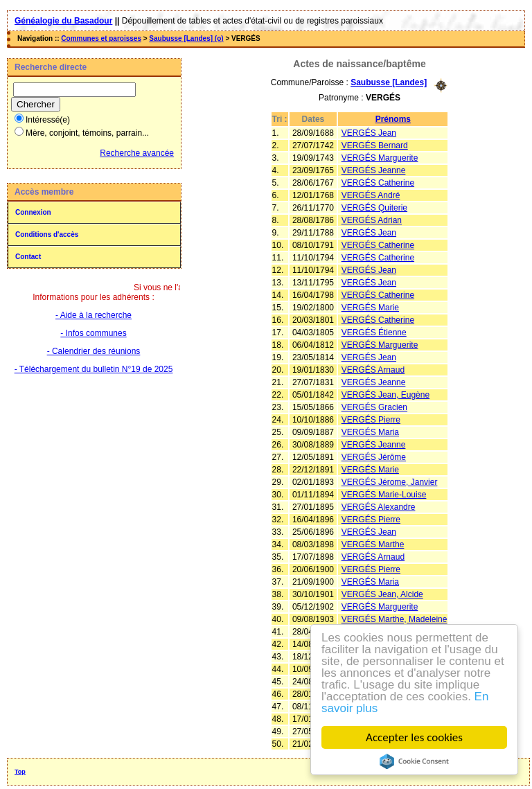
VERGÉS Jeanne (374, 170)
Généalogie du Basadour (63, 21)
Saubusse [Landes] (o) (186, 38)
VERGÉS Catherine (378, 183)
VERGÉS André (371, 195)
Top (20, 772)
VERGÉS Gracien (374, 407)
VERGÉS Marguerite (380, 158)
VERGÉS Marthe (373, 544)
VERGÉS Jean (369, 133)
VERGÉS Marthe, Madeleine (394, 619)
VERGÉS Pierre (371, 420)
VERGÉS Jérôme (374, 457)
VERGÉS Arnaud (373, 370)
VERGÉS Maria (370, 432)
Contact (28, 257)
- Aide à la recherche (94, 315)
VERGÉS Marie (370, 308)
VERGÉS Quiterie (374, 208)
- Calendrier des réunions (94, 351)
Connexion (33, 212)
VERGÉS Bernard (375, 145)
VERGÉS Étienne (374, 333)
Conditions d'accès (47, 234)
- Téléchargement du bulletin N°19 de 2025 (94, 369)
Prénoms (393, 119)
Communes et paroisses (101, 38)
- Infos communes (93, 333)
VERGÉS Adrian (372, 220)
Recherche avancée (137, 153)
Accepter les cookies (414, 737)
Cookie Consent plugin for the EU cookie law (414, 761)
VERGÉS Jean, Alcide (382, 594)
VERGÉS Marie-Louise (384, 495)
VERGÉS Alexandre (379, 507)
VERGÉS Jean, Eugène (385, 395)
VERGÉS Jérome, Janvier (390, 482)
